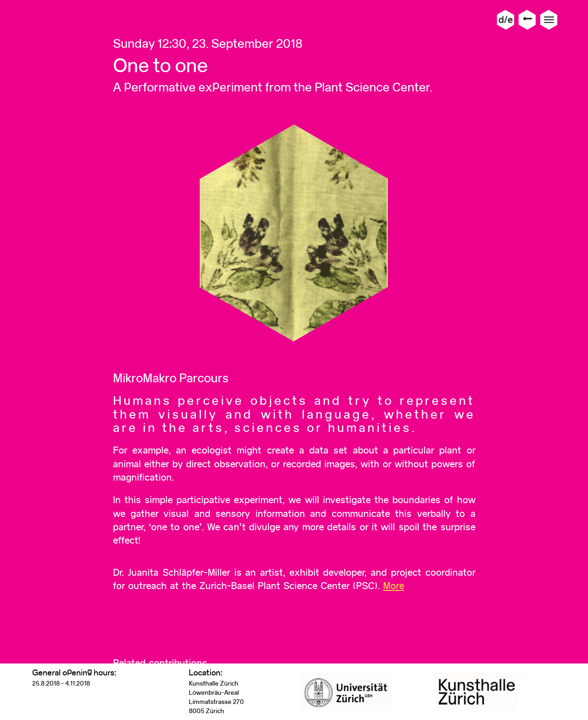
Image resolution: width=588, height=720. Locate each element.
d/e (506, 20)
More (394, 586)
